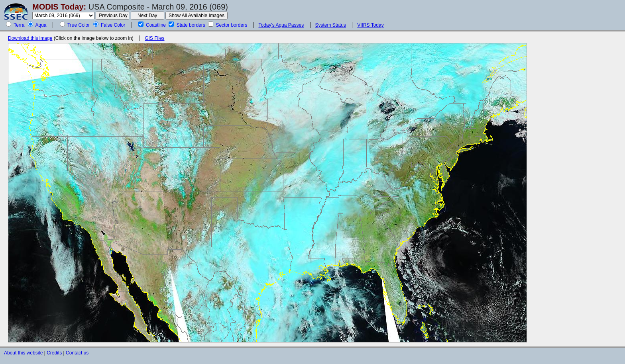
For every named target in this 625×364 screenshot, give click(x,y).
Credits (54, 353)
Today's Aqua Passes (281, 25)
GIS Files (154, 38)
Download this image (30, 38)
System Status (331, 25)
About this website (23, 353)
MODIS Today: (59, 7)
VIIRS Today (370, 25)
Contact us (77, 353)
